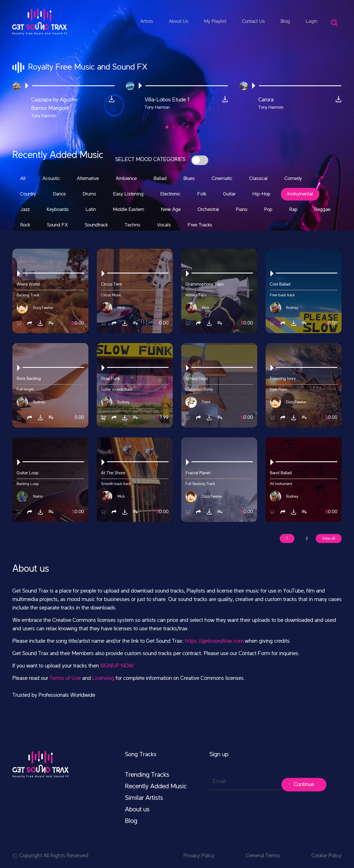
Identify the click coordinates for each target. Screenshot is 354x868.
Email (219, 782)
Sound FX (57, 225)
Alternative (88, 179)
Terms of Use (65, 678)
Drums (89, 194)
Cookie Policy (327, 856)
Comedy (293, 179)
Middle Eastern (128, 210)
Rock (25, 225)
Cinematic (222, 179)
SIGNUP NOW (117, 666)
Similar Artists (144, 798)
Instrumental (300, 194)
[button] (167, 127)
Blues (189, 179)
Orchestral (208, 210)
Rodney (292, 308)
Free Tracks (200, 225)
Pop (268, 210)
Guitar (229, 194)
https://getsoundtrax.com (214, 641)
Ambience (126, 179)
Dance (59, 194)
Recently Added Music (156, 787)
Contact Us (253, 21)
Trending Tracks (147, 775)
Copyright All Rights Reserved (50, 856)
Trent (206, 402)
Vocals (164, 225)
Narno (38, 497)
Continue (304, 785)
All (23, 179)
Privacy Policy (199, 856)
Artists (147, 21)
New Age (171, 210)
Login (312, 21)
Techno (132, 225)
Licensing (103, 678)
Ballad (160, 179)
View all (329, 538)
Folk (202, 194)
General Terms (263, 856)
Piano (242, 210)
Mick (121, 308)
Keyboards (58, 210)
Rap (293, 210)
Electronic (170, 194)
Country (28, 194)
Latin (91, 210)
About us (137, 810)
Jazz (25, 210)
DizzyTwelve (43, 308)
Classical (258, 179)
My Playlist (215, 21)
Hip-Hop (261, 194)
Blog (285, 21)
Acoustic (51, 179)
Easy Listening (128, 194)
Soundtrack (96, 225)
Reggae (322, 210)
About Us (179, 21)
